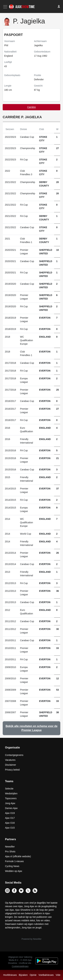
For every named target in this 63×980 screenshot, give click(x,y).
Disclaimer (10, 765)
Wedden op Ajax (14, 871)
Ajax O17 (10, 818)
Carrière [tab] (32, 107)
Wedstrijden (11, 793)
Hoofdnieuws (10, 975)
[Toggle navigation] (6, 7)
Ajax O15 (10, 828)
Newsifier (10, 847)
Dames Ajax (11, 808)
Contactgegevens (14, 755)
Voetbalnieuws (46, 975)
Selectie (9, 789)
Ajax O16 (10, 823)
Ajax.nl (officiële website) (18, 856)
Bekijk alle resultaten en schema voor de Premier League (32, 728)
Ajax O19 (10, 813)
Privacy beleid (12, 770)
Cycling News (12, 866)
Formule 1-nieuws (14, 861)
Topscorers (11, 798)
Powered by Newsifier (31, 939)
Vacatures (10, 760)
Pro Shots (10, 851)
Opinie (33, 975)
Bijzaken (23, 975)
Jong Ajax (10, 803)
